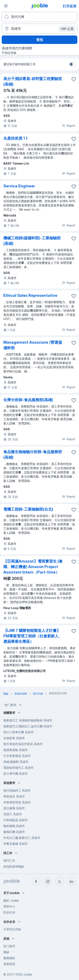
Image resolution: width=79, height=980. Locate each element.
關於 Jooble (11, 900)
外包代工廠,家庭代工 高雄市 (22, 838)
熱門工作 (9, 861)
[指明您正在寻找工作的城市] (39, 29)
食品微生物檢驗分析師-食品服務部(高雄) (33, 455)
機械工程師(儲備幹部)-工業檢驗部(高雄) (32, 241)
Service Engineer (19, 186)
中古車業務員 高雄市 (17, 756)
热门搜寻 (9, 946)
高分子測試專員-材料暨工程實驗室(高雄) (33, 81)
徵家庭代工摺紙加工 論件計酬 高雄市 (28, 726)
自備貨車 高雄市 (14, 738)
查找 (40, 40)
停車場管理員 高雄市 (17, 802)
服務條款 (9, 958)
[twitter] (60, 882)
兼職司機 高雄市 (14, 832)
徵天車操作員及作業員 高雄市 (23, 744)
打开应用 (70, 6)
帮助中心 (9, 906)
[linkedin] (71, 882)
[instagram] (48, 882)
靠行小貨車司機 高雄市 (19, 732)
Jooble (28, 974)
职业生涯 (9, 912)
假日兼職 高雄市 (14, 808)
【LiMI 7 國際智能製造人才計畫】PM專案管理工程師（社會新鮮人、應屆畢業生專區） (33, 636)
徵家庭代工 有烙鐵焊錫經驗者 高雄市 (28, 720)
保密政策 (9, 964)
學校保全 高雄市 (14, 796)
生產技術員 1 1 (15, 138)
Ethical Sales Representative (30, 295)
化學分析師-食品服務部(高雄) (28, 400)
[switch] (72, 64)
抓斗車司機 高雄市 (16, 774)
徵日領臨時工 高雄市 (17, 790)
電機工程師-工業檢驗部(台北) (28, 509)
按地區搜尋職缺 (14, 866)
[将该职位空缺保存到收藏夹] (74, 79)
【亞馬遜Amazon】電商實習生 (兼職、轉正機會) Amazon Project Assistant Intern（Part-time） (33, 567)
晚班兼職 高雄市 (14, 826)
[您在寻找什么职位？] (39, 17)
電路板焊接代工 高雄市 (19, 768)
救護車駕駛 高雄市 (16, 750)
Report (69, 126)
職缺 (6, 952)
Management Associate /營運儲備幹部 (33, 345)
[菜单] (6, 6)
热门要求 (13, 705)
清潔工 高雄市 (13, 814)
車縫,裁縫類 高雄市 (16, 762)
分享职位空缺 (12, 929)
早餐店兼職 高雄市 (16, 844)
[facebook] (36, 882)
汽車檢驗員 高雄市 (16, 820)
